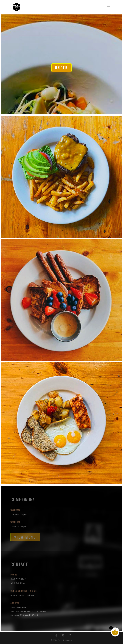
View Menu (25, 537)
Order (61, 67)
